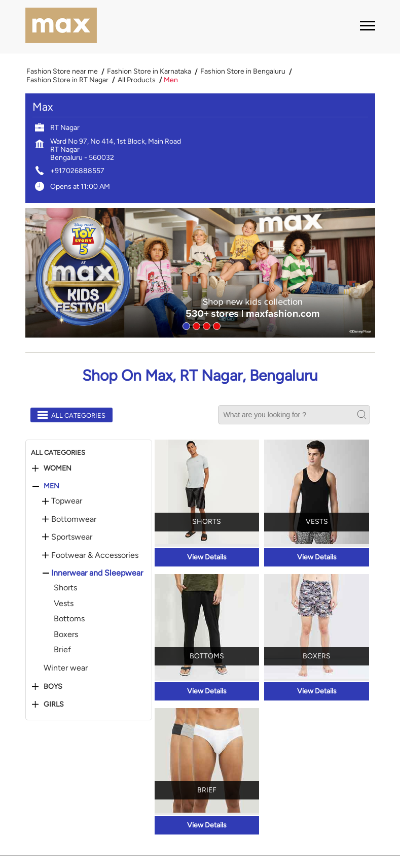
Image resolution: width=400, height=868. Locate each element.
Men (51, 486)
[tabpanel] (200, 273)
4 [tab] (215, 325)
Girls (54, 705)
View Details (207, 557)
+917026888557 (77, 171)
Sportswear (72, 537)
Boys (53, 687)
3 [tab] (205, 325)
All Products (137, 80)
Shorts (65, 588)
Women (58, 469)
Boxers (66, 634)
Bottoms (69, 619)
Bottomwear (74, 519)
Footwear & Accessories (95, 555)
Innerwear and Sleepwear (97, 573)
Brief (62, 649)
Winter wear (66, 668)
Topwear (67, 501)
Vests (64, 603)
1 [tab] (185, 325)
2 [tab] (195, 325)
